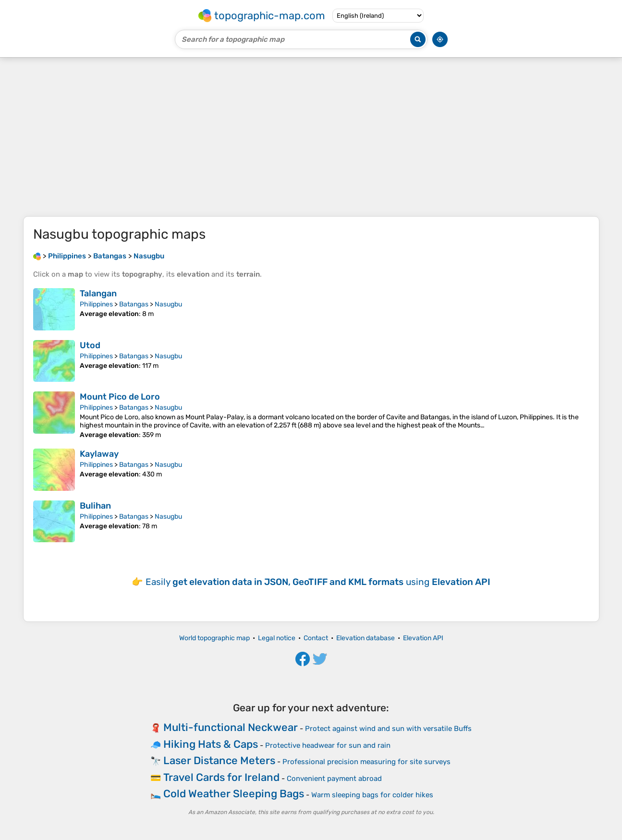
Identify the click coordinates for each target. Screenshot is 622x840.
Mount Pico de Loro (120, 397)
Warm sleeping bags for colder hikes (372, 795)
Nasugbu (168, 304)
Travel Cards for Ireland (221, 777)
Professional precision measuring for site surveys (366, 762)
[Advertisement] (311, 137)
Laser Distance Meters (219, 761)
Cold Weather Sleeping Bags (234, 794)
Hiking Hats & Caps (211, 744)
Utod (90, 345)
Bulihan (95, 506)
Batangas (134, 304)
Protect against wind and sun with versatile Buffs (388, 729)
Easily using (318, 582)
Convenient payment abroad (334, 779)
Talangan (98, 293)
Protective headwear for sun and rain (328, 745)
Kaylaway (99, 454)
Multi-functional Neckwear (231, 727)
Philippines (96, 304)
